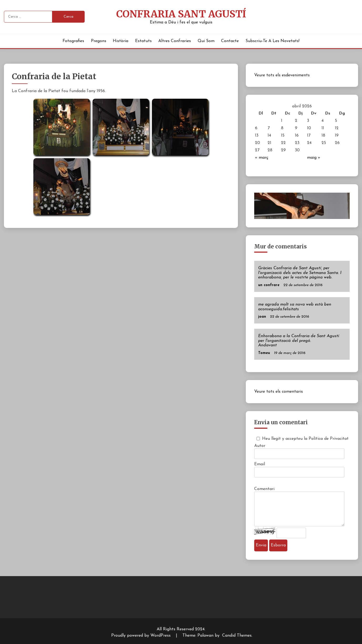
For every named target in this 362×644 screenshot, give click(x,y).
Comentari (264, 489)
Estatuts (143, 41)
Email (260, 464)
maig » (314, 158)
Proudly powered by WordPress (142, 636)
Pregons (99, 41)
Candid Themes (237, 636)
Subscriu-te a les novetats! (272, 41)
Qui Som (206, 41)
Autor (260, 446)
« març (262, 158)
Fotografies (73, 41)
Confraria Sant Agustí (181, 14)
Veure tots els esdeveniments (282, 75)
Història (121, 41)
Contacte (230, 41)
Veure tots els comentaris (279, 392)
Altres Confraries (175, 41)
